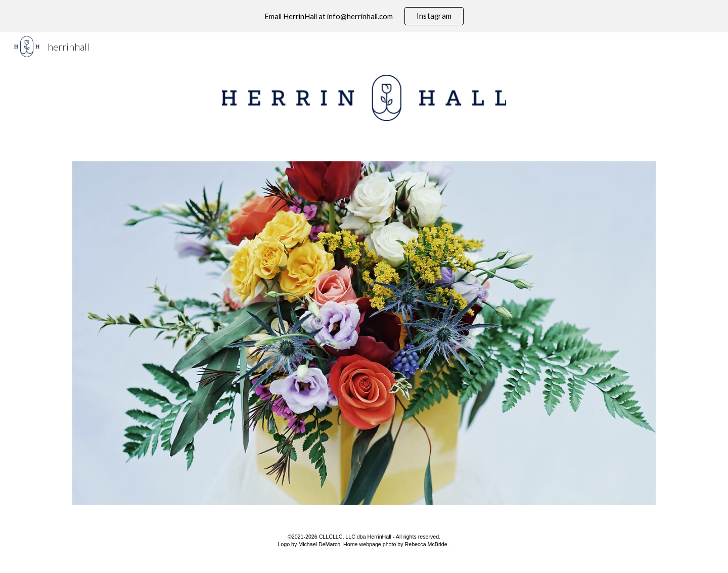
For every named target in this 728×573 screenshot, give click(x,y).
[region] (364, 16)
